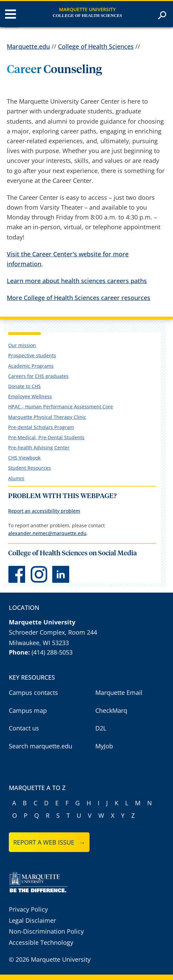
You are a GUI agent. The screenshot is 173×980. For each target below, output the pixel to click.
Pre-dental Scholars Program (41, 427)
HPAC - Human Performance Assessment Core (61, 407)
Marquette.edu (28, 46)
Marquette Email (119, 693)
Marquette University (87, 9)
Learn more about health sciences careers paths (77, 281)
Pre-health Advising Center (39, 448)
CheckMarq (111, 710)
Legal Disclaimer (32, 920)
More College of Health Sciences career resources (79, 298)
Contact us (24, 728)
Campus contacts (33, 693)
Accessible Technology (41, 942)
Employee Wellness (30, 396)
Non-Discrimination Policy (46, 931)
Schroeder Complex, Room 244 (53, 632)
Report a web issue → (49, 842)
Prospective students (32, 355)
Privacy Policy (28, 909)
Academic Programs (31, 366)
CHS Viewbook (24, 458)
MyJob (104, 746)
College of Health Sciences (87, 16)
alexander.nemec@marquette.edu (47, 533)
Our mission (22, 345)
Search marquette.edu (41, 746)
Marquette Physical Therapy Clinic (47, 417)
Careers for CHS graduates (38, 376)
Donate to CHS (24, 386)
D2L (101, 728)
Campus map (28, 710)
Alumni (16, 478)
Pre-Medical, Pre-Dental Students (46, 437)
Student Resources (30, 468)
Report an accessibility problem (44, 511)
